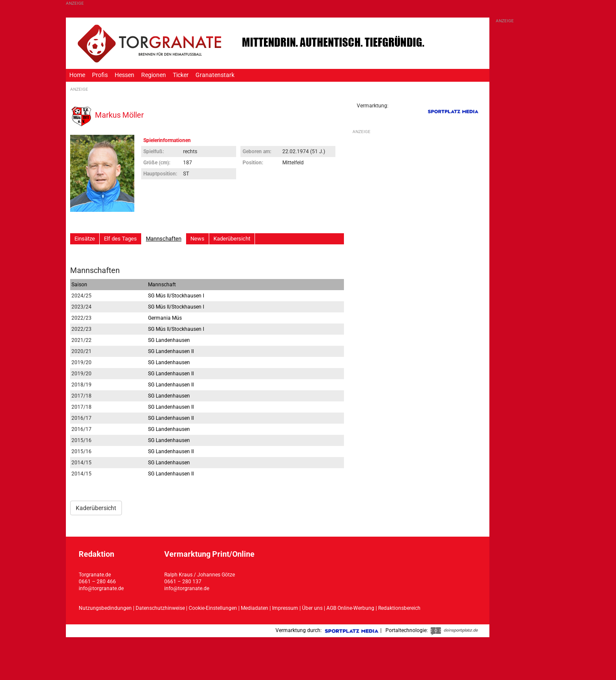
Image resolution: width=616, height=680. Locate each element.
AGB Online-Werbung (350, 608)
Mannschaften (164, 239)
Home (77, 75)
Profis (100, 75)
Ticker (181, 75)
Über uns (312, 608)
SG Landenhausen (169, 340)
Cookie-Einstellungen (213, 608)
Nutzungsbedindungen (105, 608)
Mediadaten (255, 608)
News (197, 239)
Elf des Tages (120, 239)
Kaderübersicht (232, 239)
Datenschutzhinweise (160, 608)
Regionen (154, 75)
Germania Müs (165, 318)
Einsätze (85, 239)
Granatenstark (215, 75)
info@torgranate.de (101, 588)
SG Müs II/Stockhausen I (176, 296)
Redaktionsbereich (399, 608)
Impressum (285, 608)
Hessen (124, 75)
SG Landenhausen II (171, 351)
